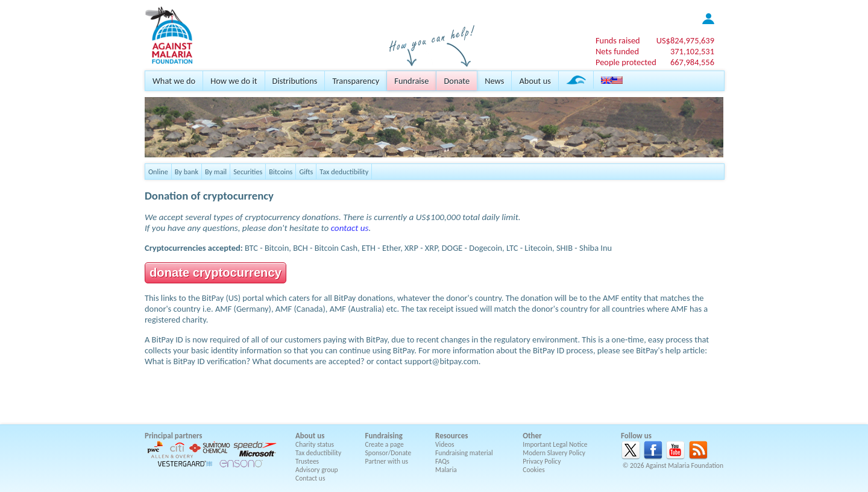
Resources (451, 436)
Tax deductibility (344, 172)
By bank (187, 172)
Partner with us (387, 461)
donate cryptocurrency (215, 273)
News (494, 81)
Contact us (310, 478)
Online (158, 172)
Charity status (315, 444)
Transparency (356, 81)
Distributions (295, 81)
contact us (350, 228)
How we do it (234, 81)
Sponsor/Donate (388, 453)
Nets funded (617, 51)
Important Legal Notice (555, 444)
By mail (216, 172)
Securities (248, 172)
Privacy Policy (542, 461)
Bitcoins (281, 172)
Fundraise (411, 81)
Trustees (307, 461)
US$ (685, 40)
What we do (174, 81)
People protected (626, 62)
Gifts (306, 172)
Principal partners (173, 436)
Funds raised (618, 40)
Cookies (534, 470)
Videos (445, 444)
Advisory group (317, 470)
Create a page (385, 444)
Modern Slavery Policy (554, 453)
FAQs (442, 461)
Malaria (446, 470)
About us (535, 81)
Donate (457, 81)
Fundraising (384, 436)
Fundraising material (464, 453)
